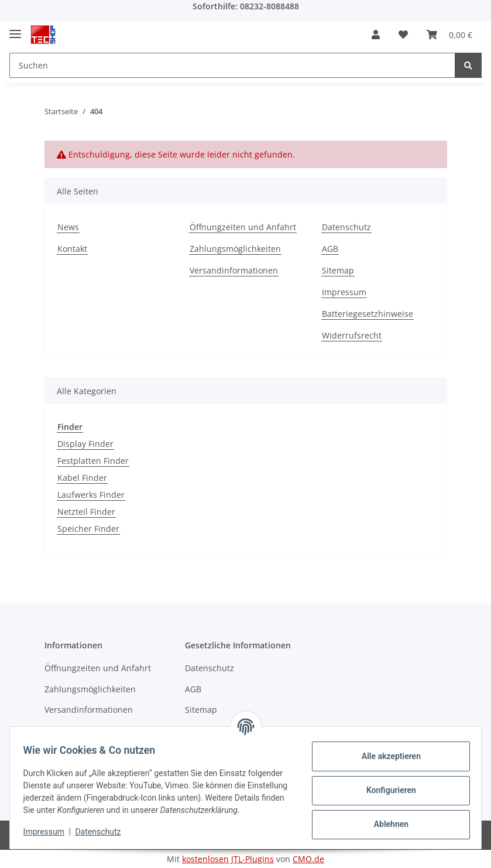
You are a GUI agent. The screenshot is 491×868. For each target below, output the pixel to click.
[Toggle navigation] (15, 29)
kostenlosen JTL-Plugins (228, 859)
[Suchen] (232, 65)
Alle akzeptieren (385, 751)
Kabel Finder (82, 478)
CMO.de (308, 859)
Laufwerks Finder (91, 495)
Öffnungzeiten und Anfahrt (243, 227)
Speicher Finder (88, 529)
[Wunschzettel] (403, 35)
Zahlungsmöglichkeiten (235, 249)
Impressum (344, 292)
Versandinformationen (234, 270)
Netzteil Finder (86, 512)
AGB (330, 249)
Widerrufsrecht (352, 335)
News (68, 227)
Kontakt (72, 249)
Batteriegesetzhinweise (368, 314)
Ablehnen (385, 819)
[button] (376, 35)
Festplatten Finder (93, 461)
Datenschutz (346, 227)
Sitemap (338, 270)
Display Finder (85, 444)
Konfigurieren (385, 785)
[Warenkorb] (449, 35)
